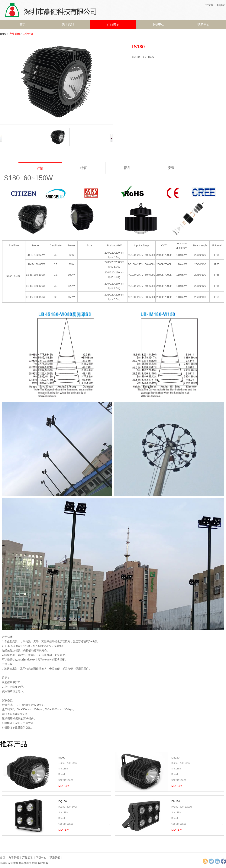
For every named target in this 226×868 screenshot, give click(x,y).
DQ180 (63, 801)
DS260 (175, 758)
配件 (128, 168)
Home (3, 34)
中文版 (209, 5)
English (221, 5)
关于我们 (68, 24)
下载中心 (158, 24)
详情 (40, 168)
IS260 (62, 758)
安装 (171, 168)
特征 (84, 168)
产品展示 (113, 24)
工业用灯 (28, 34)
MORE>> (64, 786)
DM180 (176, 801)
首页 (23, 24)
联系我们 (203, 24)
